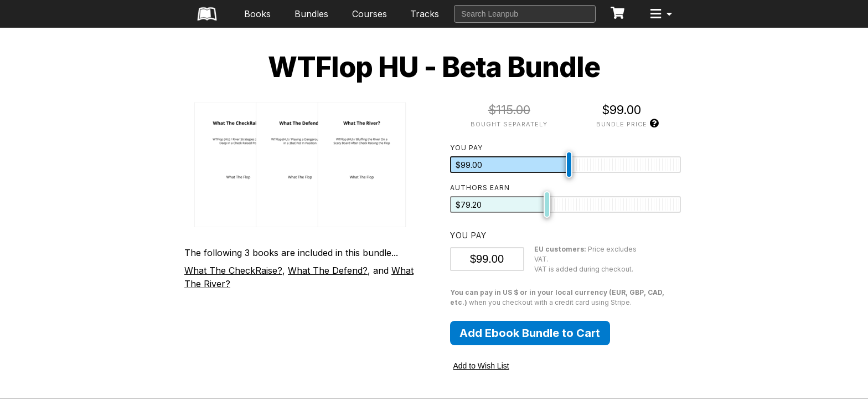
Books (257, 14)
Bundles (311, 14)
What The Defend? (328, 270)
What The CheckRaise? (233, 270)
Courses (370, 14)
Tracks (425, 14)
